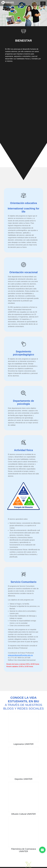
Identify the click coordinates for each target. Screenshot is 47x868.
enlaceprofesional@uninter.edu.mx (20, 655)
